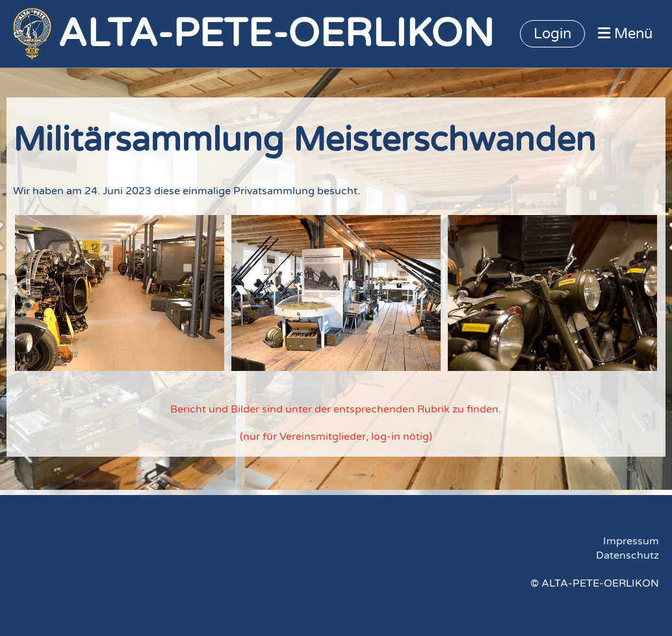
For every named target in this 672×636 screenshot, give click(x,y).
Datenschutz (627, 555)
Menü (625, 34)
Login (552, 34)
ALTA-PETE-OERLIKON (276, 34)
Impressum (631, 541)
